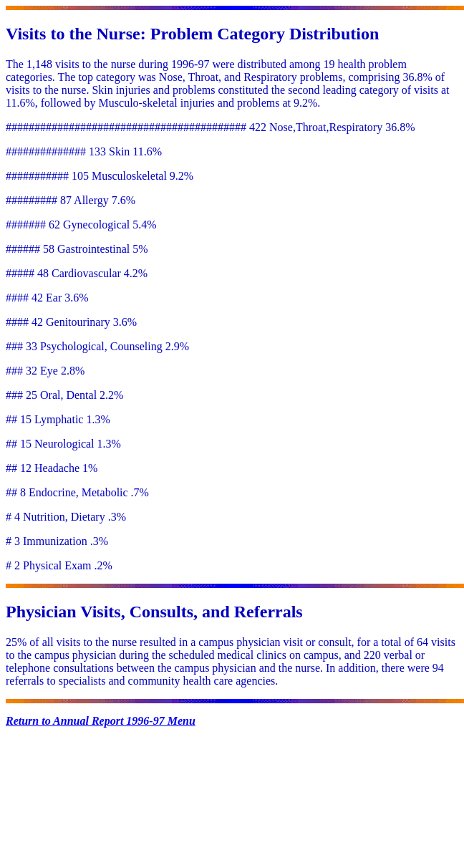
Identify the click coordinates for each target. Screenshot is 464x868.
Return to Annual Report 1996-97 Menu (101, 721)
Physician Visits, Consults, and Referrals (154, 612)
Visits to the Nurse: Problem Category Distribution (192, 34)
